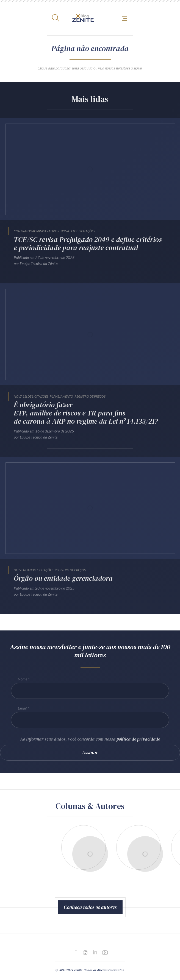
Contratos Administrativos (36, 231)
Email (22, 708)
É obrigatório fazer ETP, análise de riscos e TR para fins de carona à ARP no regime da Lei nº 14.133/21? (86, 413)
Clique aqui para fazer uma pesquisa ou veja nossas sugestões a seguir (90, 68)
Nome (23, 679)
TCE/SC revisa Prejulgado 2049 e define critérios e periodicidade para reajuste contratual (88, 244)
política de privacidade (138, 739)
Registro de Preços (90, 396)
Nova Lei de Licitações (78, 231)
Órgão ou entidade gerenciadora (63, 578)
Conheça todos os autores (90, 907)
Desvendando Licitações (34, 570)
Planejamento (61, 396)
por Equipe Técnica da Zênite (36, 263)
